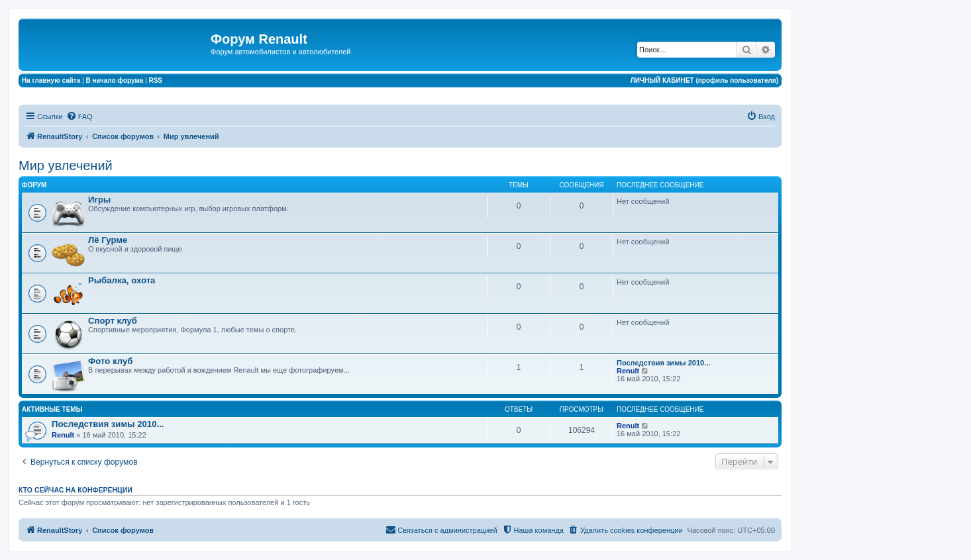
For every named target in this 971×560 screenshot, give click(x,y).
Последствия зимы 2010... (663, 363)
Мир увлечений (66, 165)
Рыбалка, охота (122, 280)
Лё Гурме (108, 240)
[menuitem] (79, 117)
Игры (99, 200)
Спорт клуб (113, 321)
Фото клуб (110, 361)
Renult (628, 371)
